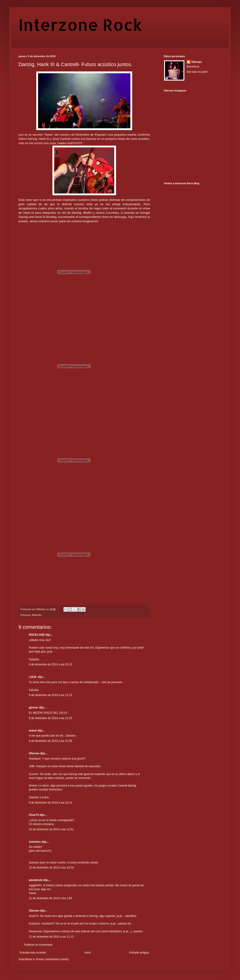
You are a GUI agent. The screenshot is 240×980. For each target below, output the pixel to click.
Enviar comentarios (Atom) (52, 959)
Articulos (37, 615)
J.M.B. (33, 677)
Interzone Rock (80, 25)
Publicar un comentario (38, 945)
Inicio (88, 953)
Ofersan (34, 753)
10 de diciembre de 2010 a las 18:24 (51, 868)
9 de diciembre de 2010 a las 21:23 (50, 718)
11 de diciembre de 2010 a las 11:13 (51, 937)
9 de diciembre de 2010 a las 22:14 (50, 803)
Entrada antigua (139, 953)
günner (34, 708)
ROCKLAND (37, 635)
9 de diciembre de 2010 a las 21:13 (50, 695)
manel (33, 731)
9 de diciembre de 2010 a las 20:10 (50, 664)
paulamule (36, 880)
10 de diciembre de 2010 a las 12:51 (51, 829)
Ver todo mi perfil (197, 72)
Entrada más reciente (33, 953)
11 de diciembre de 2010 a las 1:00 (50, 898)
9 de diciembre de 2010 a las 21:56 (50, 741)
